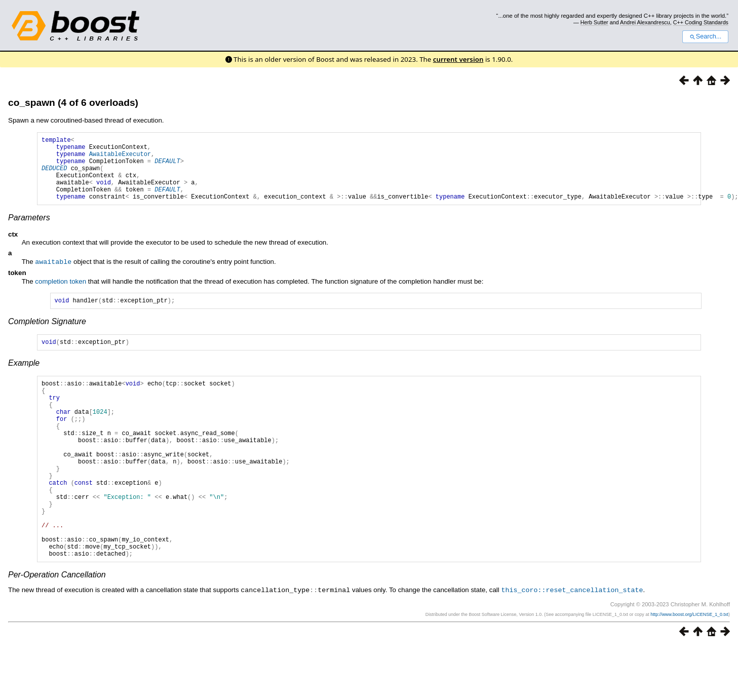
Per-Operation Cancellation (57, 629)
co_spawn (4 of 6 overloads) (73, 103)
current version (458, 59)
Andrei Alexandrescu (645, 22)
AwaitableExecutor (120, 158)
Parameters (29, 231)
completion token (61, 295)
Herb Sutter (594, 22)
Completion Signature (47, 336)
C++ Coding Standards (701, 22)
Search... (705, 36)
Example (24, 379)
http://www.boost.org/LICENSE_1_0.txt (689, 668)
